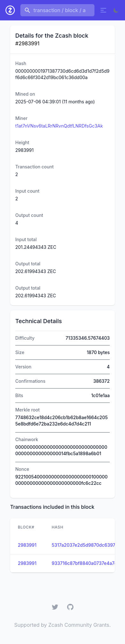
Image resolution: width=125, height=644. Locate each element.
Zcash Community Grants (79, 625)
